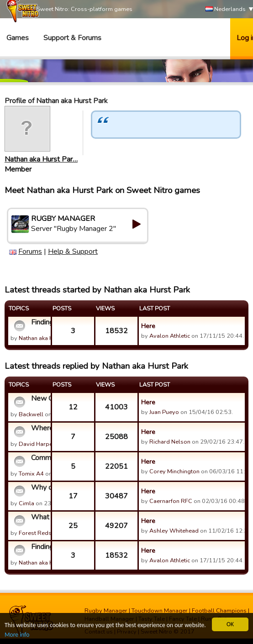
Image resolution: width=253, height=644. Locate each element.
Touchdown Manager (160, 611)
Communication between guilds (40, 458)
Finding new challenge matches (40, 322)
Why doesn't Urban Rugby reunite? (40, 487)
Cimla (26, 503)
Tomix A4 (31, 474)
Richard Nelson (170, 442)
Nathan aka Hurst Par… (41, 159)
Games (18, 38)
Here (148, 326)
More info (17, 635)
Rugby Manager (106, 611)
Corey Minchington (174, 471)
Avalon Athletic (170, 336)
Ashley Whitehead (174, 531)
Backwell (31, 414)
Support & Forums (72, 38)
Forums (30, 251)
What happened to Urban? (40, 517)
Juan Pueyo (164, 412)
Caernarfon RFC (171, 501)
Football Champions (219, 611)
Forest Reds (35, 533)
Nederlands (226, 9)
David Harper (37, 444)
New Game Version (40, 398)
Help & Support (73, 251)
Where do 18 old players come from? (40, 428)
